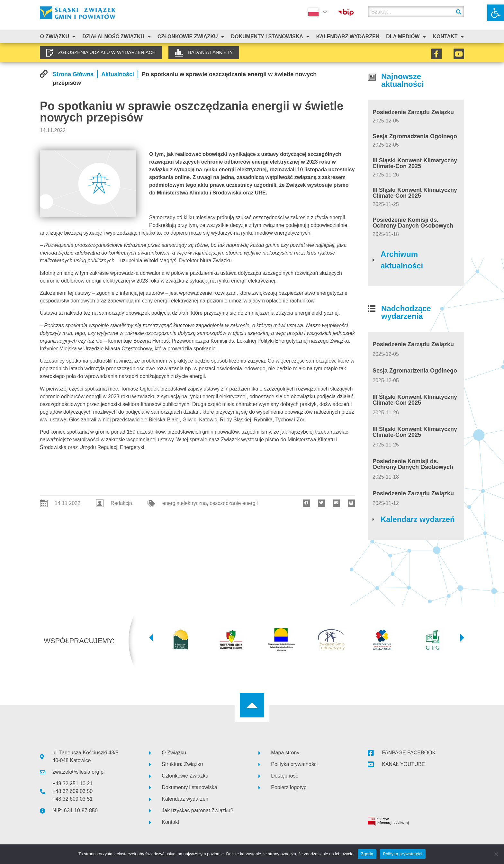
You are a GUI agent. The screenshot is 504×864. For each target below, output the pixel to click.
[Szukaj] (459, 12)
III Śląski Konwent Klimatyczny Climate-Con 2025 (415, 163)
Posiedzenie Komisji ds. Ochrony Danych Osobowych (413, 223)
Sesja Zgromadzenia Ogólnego (415, 136)
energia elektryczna (185, 503)
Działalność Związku (117, 37)
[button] (496, 13)
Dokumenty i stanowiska (270, 37)
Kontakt (448, 37)
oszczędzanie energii (234, 503)
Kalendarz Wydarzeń (348, 36)
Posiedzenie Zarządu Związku (413, 112)
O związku (58, 37)
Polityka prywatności (403, 854)
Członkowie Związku (191, 37)
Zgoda (367, 854)
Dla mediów (406, 37)
